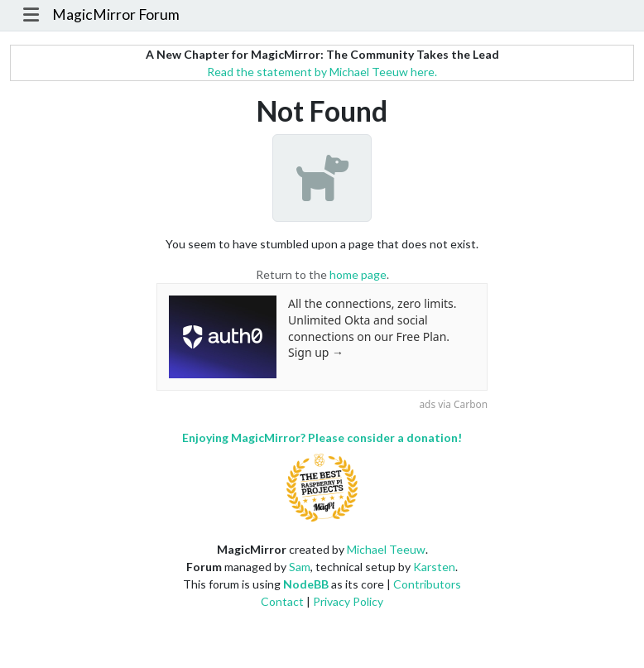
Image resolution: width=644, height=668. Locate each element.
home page (358, 274)
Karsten (434, 567)
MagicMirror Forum (116, 14)
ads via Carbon (453, 404)
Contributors (427, 584)
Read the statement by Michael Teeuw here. (322, 72)
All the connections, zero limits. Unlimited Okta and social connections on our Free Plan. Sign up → (372, 328)
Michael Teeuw (386, 549)
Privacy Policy (348, 601)
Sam (300, 567)
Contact (282, 601)
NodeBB (306, 584)
